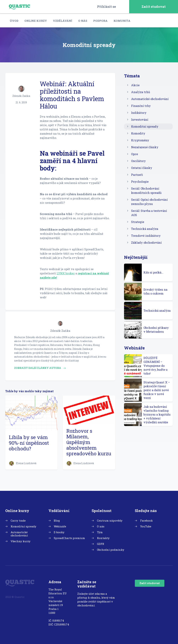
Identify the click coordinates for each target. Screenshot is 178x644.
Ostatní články (142, 168)
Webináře (60, 526)
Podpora (100, 21)
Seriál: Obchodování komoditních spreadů (146, 191)
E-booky (59, 532)
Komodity (138, 133)
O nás (83, 21)
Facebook (146, 521)
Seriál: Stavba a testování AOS (149, 213)
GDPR (101, 544)
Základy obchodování (146, 242)
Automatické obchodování (150, 99)
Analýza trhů (141, 92)
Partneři (137, 175)
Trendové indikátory (146, 236)
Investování (140, 120)
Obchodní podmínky (111, 550)
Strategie (138, 222)
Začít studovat (154, 7)
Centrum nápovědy (110, 521)
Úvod (14, 21)
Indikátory (139, 113)
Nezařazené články (145, 147)
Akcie (135, 85)
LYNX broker (66, 273)
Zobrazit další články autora (40, 368)
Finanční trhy (141, 106)
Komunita (122, 21)
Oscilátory (138, 161)
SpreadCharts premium (69, 538)
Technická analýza (145, 229)
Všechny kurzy (21, 541)
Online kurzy (36, 21)
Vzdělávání (63, 21)
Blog (57, 521)
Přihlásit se (107, 7)
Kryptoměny (140, 140)
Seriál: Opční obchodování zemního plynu (149, 202)
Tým (100, 532)
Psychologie (140, 182)
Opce (135, 154)
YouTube (146, 526)
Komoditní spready (145, 126)
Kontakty (103, 538)
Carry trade (18, 521)
